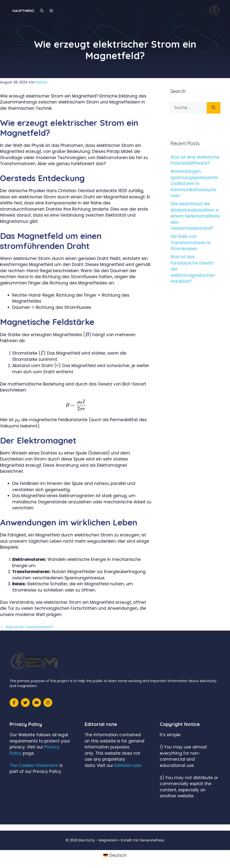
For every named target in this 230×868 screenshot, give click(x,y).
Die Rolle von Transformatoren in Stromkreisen (191, 243)
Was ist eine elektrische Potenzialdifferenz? (195, 160)
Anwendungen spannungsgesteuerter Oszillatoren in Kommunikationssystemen (194, 184)
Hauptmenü (23, 11)
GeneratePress (152, 840)
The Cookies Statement (34, 765)
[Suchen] (214, 108)
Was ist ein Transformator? (29, 627)
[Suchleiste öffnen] (42, 11)
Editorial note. (128, 765)
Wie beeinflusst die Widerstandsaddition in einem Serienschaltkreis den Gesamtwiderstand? (195, 216)
